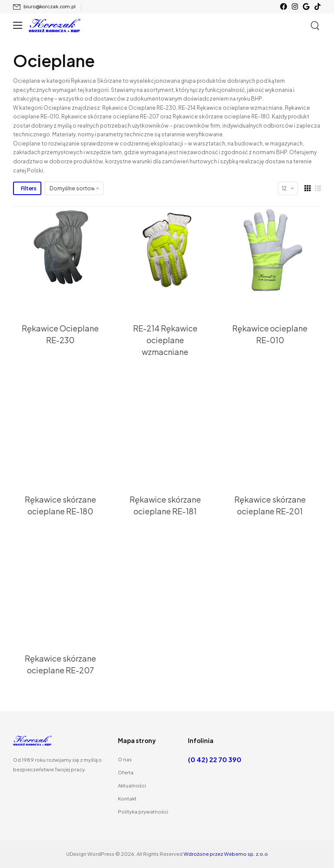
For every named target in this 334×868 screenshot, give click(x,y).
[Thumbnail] (62, 250)
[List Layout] (318, 188)
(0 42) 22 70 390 (215, 759)
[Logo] (55, 25)
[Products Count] (288, 188)
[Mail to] (44, 7)
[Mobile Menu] (18, 25)
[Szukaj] (316, 26)
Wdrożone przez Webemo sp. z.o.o (226, 854)
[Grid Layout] (307, 188)
